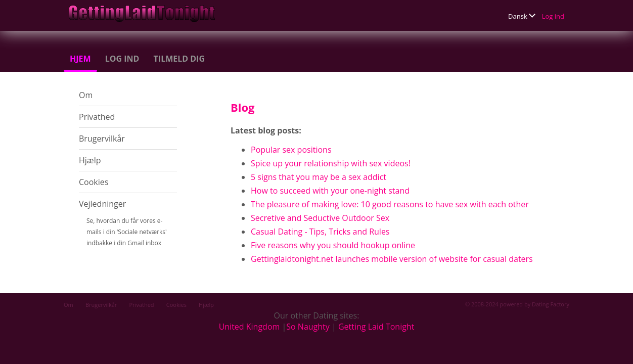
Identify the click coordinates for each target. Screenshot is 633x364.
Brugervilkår (102, 139)
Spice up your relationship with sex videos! (331, 163)
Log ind (553, 16)
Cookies (94, 182)
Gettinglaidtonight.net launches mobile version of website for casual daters (392, 259)
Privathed (97, 117)
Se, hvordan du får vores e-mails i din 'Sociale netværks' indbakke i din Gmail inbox (127, 232)
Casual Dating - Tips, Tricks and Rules (320, 232)
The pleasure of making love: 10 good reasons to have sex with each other (390, 204)
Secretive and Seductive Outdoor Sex (320, 218)
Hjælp (90, 160)
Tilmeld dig (179, 59)
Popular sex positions (291, 150)
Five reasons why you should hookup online (333, 245)
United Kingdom (250, 327)
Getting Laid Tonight (376, 327)
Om (86, 95)
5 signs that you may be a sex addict (319, 177)
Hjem (80, 59)
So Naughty (308, 327)
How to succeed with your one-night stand (330, 191)
